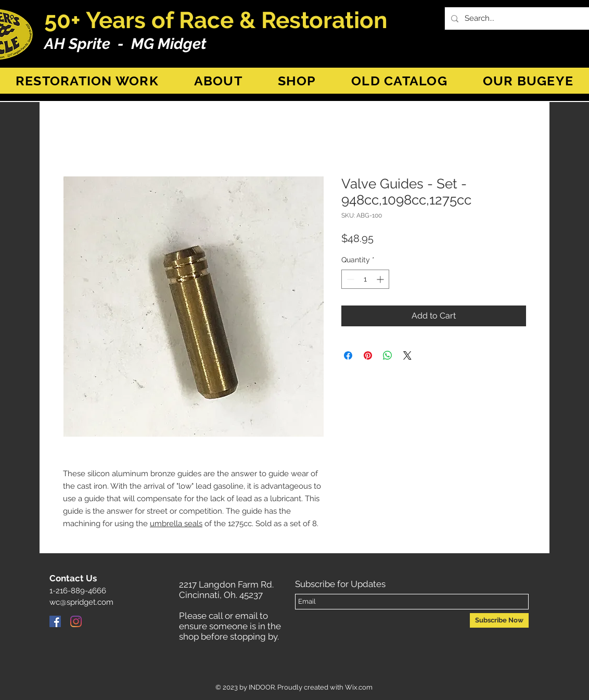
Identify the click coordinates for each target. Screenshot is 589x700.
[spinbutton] (365, 279)
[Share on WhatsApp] (388, 355)
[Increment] (381, 279)
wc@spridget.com (81, 602)
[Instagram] (76, 621)
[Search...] (523, 18)
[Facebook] (55, 621)
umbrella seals (176, 524)
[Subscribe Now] (499, 620)
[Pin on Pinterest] (368, 355)
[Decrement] (349, 279)
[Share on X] (407, 355)
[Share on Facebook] (348, 355)
